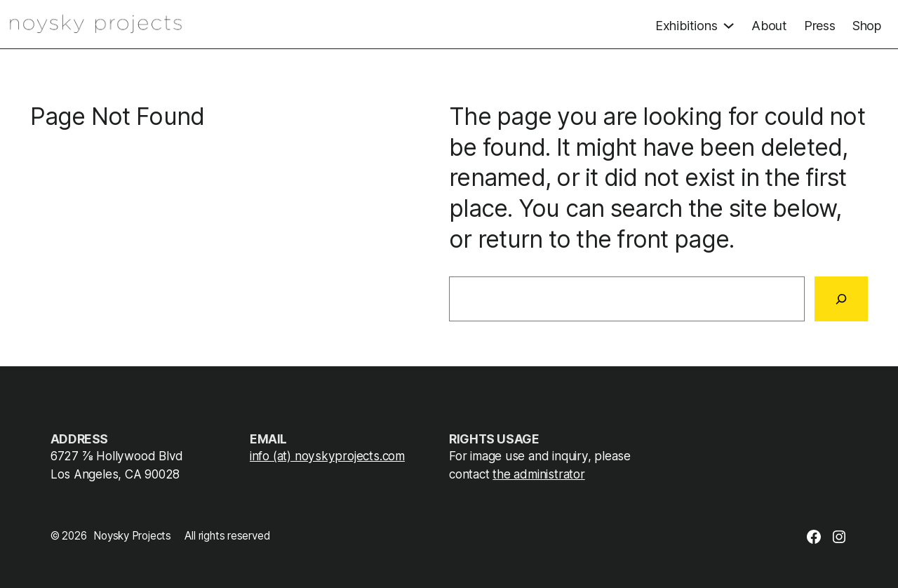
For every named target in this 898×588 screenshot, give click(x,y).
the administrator (538, 474)
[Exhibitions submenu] (695, 24)
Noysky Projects (132, 536)
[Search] (841, 299)
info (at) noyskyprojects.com (327, 456)
